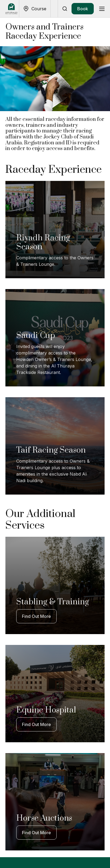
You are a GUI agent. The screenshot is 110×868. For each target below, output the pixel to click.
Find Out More (36, 616)
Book (83, 9)
